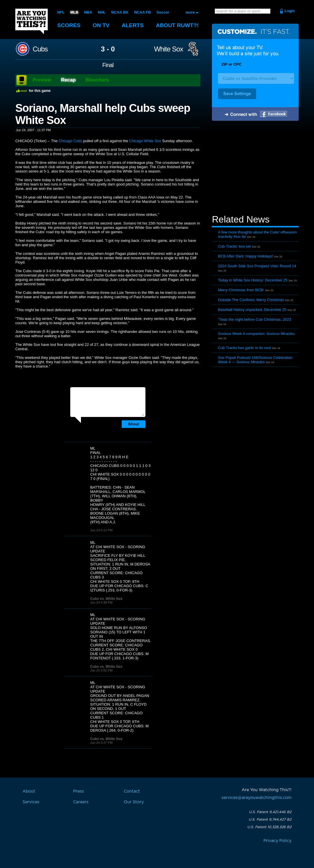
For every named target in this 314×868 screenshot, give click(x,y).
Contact (132, 791)
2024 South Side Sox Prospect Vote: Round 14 (257, 266)
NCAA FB (143, 12)
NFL (61, 12)
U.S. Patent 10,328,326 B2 (269, 827)
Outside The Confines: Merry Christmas (251, 300)
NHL (102, 12)
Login (290, 11)
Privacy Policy (277, 841)
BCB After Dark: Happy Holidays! (245, 256)
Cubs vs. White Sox (106, 599)
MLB (74, 12)
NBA (88, 12)
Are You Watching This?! (32, 21)
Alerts (133, 25)
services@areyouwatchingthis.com (256, 798)
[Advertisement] (255, 168)
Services (31, 802)
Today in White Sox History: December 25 (253, 280)
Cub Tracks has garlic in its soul (244, 348)
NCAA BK (120, 12)
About (177, 25)
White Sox (169, 49)
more (190, 12)
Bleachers (97, 80)
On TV (101, 25)
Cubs (40, 49)
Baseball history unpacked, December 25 (252, 310)
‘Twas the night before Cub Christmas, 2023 (255, 319)
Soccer (163, 12)
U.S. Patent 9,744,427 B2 (270, 819)
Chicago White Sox (145, 141)
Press (78, 791)
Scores (69, 25)
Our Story (134, 802)
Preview (42, 80)
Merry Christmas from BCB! (241, 290)
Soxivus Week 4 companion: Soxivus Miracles (256, 334)
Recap (68, 80)
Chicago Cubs (71, 141)
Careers (81, 802)
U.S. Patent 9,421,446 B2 (270, 812)
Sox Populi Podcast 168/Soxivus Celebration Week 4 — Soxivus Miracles (255, 360)
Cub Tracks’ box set (234, 246)
